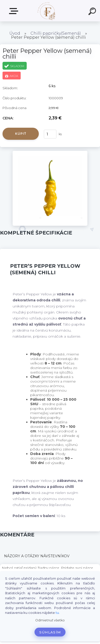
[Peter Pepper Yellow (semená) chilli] (50, 153)
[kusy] (50, 134)
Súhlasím (50, 632)
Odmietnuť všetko (50, 620)
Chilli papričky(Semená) (56, 33)
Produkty (15, 11)
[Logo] (47, 11)
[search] (93, 12)
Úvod (15, 33)
